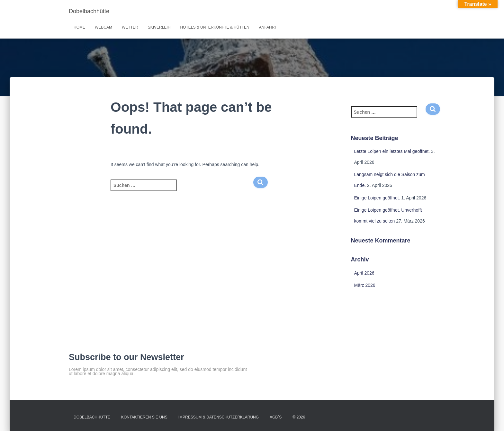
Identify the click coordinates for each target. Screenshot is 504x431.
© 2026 (299, 417)
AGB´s (276, 417)
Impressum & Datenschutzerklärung (219, 417)
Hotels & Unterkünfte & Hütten (215, 27)
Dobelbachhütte (92, 417)
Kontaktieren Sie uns (144, 417)
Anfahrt (268, 27)
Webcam (104, 27)
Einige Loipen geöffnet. (377, 198)
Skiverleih (159, 27)
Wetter (130, 27)
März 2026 (365, 285)
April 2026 (364, 273)
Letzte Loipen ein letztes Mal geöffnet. (392, 151)
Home (79, 27)
